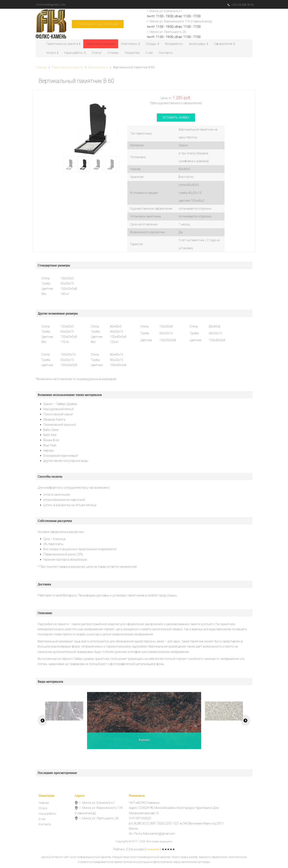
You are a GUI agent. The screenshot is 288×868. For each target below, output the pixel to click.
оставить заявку (176, 118)
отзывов (153, 850)
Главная (44, 803)
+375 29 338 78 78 (240, 5)
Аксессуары (198, 44)
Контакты (166, 53)
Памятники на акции (101, 44)
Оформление (224, 44)
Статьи (96, 53)
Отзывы (113, 53)
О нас (149, 53)
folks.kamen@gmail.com (51, 5)
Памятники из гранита (63, 44)
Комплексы (130, 44)
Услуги (52, 53)
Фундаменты (174, 44)
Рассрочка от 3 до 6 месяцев (98, 24)
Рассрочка (132, 53)
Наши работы (75, 53)
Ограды (152, 44)
